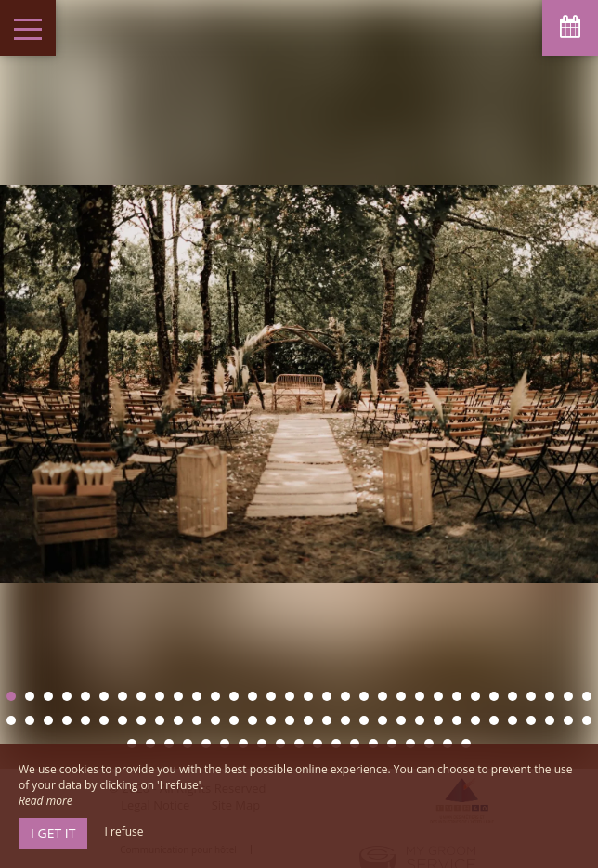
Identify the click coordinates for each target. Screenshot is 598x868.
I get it (53, 833)
